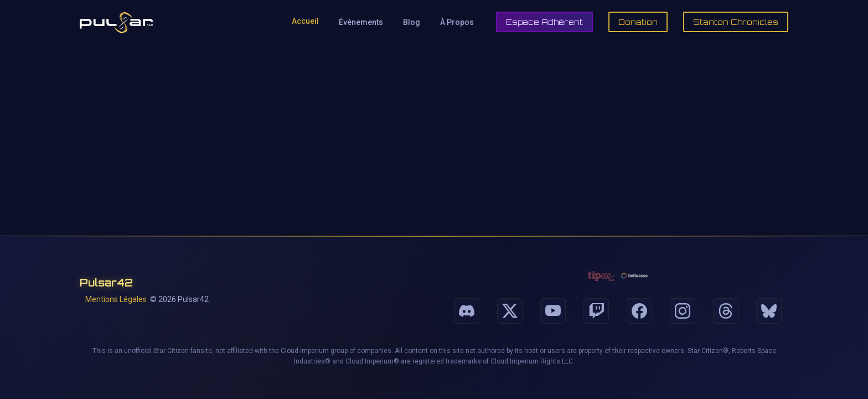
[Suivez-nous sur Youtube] (553, 311)
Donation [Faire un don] (638, 22)
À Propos (457, 22)
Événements (361, 22)
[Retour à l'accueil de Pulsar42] (116, 22)
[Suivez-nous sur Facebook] (639, 311)
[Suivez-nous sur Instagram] (683, 311)
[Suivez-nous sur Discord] (467, 311)
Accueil (305, 21)
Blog (412, 22)
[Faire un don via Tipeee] (601, 276)
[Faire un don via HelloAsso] (634, 276)
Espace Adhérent (544, 22)
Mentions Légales (116, 299)
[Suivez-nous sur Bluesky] (769, 311)
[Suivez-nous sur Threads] (726, 311)
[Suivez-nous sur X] (510, 311)
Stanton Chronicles (736, 22)
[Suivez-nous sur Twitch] (596, 311)
